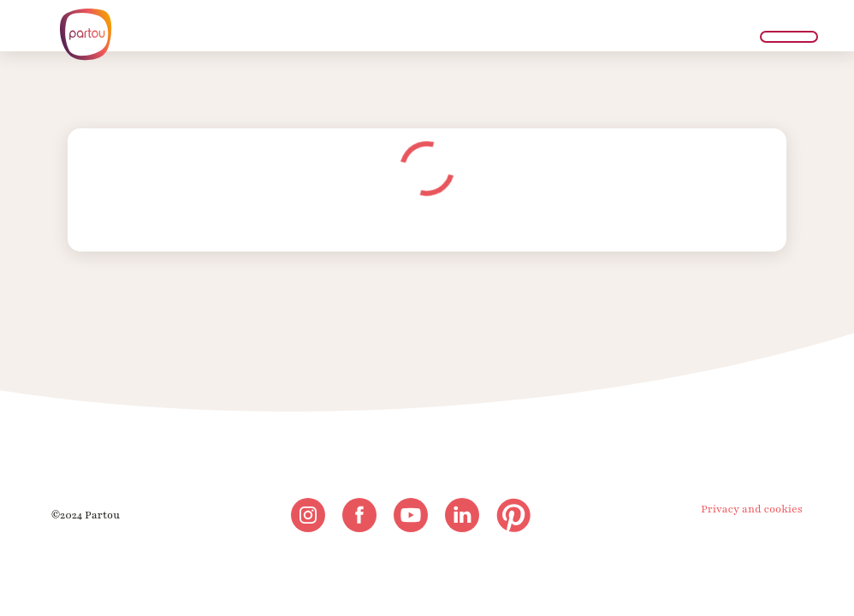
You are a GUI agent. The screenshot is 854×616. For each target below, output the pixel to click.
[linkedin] (462, 515)
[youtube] (411, 515)
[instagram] (308, 515)
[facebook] (359, 515)
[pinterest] (513, 515)
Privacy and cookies (752, 509)
